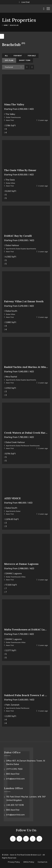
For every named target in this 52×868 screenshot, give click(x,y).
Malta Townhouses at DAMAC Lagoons (28, 629)
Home (6, 25)
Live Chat (24, 2)
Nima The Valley (14, 104)
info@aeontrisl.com (15, 779)
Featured (9, 67)
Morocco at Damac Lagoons (21, 564)
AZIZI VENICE (12, 498)
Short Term (25, 60)
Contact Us (43, 862)
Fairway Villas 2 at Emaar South (24, 301)
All (6, 56)
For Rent (18, 56)
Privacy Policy (14, 862)
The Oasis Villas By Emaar (20, 170)
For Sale (32, 56)
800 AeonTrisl (13, 774)
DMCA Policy (29, 862)
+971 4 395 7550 (14, 769)
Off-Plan (9, 60)
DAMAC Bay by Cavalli (18, 236)
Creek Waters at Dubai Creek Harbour (28, 433)
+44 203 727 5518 (15, 805)
